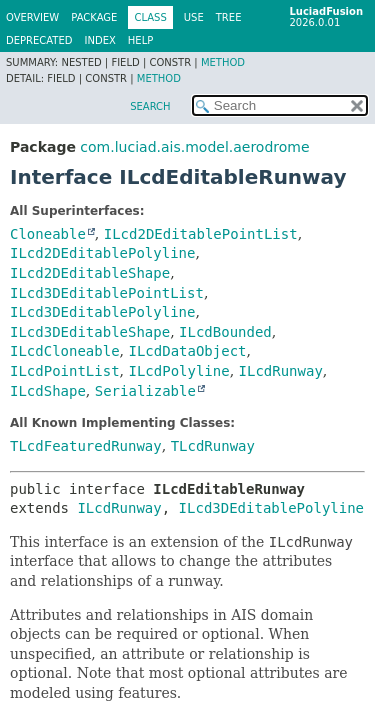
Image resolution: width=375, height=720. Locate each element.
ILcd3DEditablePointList (107, 293)
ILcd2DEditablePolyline (102, 253)
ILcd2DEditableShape (90, 273)
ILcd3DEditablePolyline (102, 312)
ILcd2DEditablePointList (201, 234)
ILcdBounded (225, 332)
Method (223, 62)
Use (194, 17)
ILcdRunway (281, 371)
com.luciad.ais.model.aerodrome (194, 147)
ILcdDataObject (187, 351)
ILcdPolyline (178, 371)
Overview (32, 17)
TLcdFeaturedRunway (86, 446)
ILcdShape (48, 391)
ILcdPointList (65, 371)
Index (100, 40)
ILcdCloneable (65, 351)
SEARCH (150, 106)
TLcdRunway (213, 446)
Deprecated (39, 40)
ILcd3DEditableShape (90, 332)
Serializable (145, 391)
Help (140, 40)
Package (94, 17)
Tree (229, 17)
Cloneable (48, 234)
